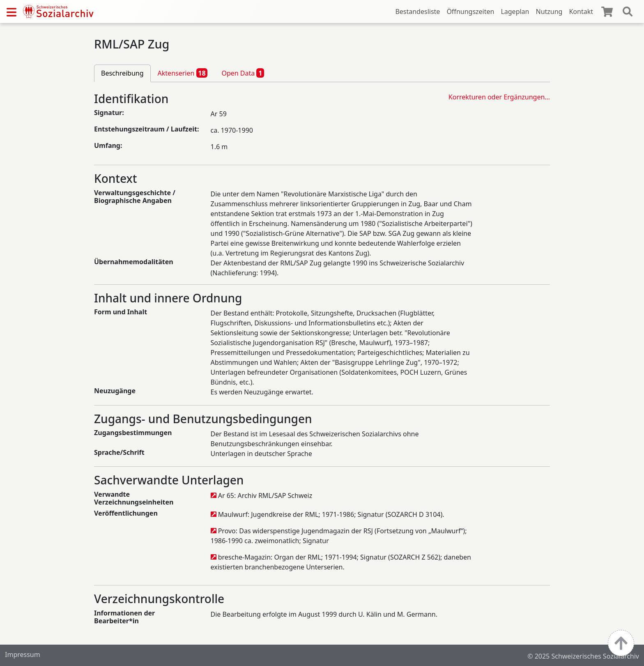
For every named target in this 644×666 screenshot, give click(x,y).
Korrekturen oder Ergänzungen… (499, 97)
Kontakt (581, 12)
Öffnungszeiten (470, 12)
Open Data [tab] (243, 73)
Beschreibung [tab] (122, 73)
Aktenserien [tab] (183, 73)
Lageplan (515, 12)
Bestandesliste (417, 12)
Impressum (23, 654)
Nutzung (549, 12)
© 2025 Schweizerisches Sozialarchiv (583, 656)
